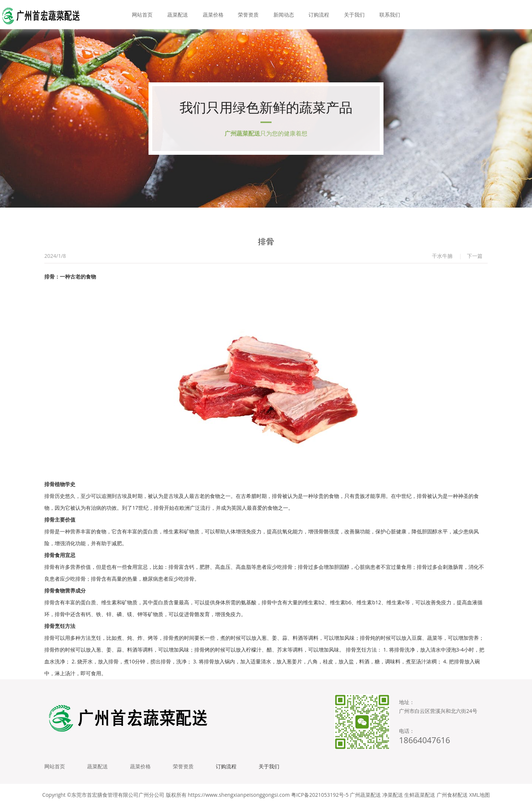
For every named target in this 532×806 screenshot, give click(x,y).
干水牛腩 (442, 256)
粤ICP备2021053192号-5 (320, 795)
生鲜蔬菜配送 (420, 795)
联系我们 (390, 15)
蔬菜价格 (213, 15)
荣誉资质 (248, 15)
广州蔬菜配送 (365, 795)
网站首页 (142, 15)
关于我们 (354, 15)
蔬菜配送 (178, 15)
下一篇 (475, 256)
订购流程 (319, 15)
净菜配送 (393, 795)
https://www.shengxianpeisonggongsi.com (239, 795)
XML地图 (480, 795)
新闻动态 (284, 15)
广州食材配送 (452, 795)
